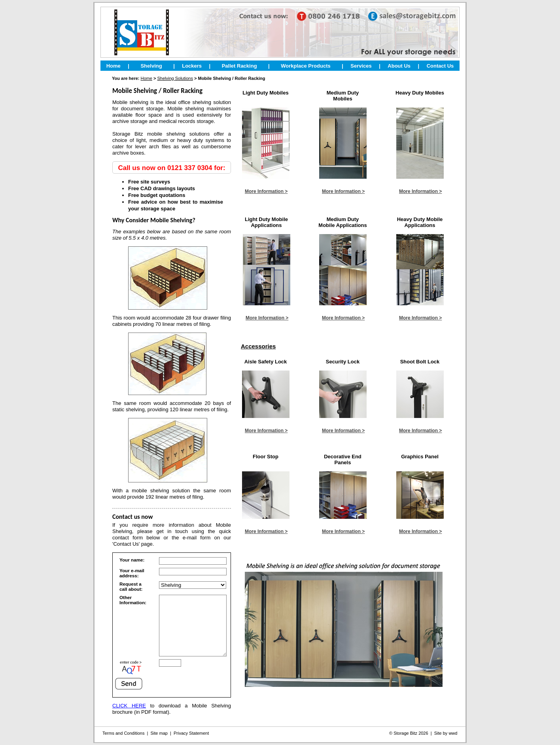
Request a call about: (131, 586)
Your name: (132, 560)
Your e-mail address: (132, 573)
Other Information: (133, 600)
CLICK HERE (129, 718)
